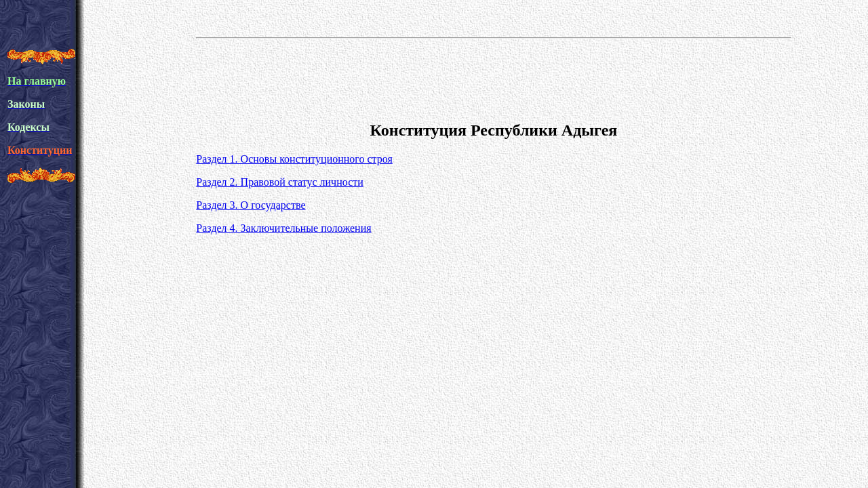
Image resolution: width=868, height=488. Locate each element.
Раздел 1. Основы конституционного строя (294, 159)
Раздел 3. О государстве (251, 205)
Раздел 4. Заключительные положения (283, 228)
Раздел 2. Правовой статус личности (279, 182)
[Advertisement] (494, 77)
